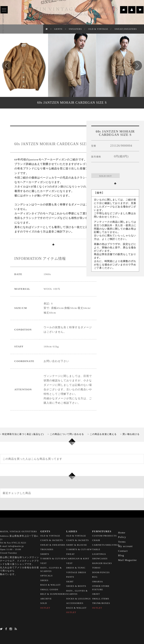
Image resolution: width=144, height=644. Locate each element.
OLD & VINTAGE (98, 29)
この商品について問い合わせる (67, 434)
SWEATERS (75, 29)
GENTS (58, 29)
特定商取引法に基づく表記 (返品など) (23, 434)
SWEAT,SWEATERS (126, 29)
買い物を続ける (131, 434)
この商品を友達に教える (103, 434)
